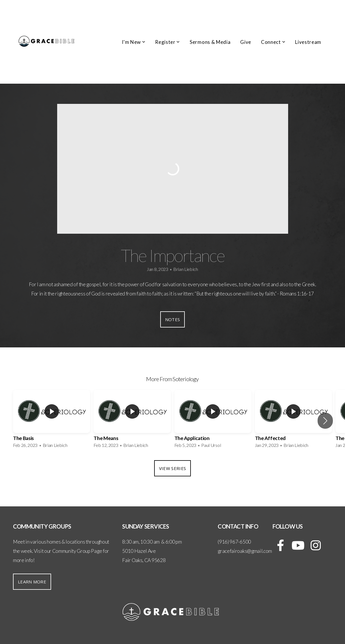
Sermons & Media (210, 42)
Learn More (32, 582)
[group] (52, 421)
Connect (273, 42)
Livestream (308, 42)
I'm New (134, 42)
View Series (172, 468)
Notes (173, 319)
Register (167, 42)
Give (246, 42)
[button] (325, 421)
